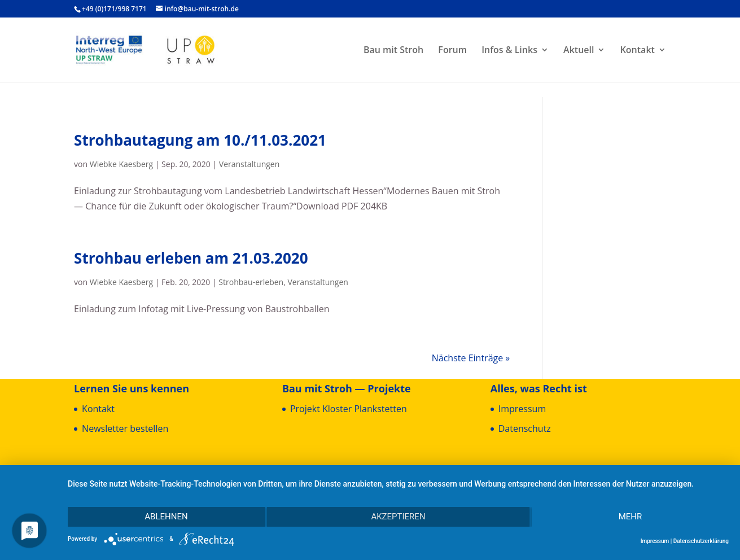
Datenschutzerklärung (701, 541)
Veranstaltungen (249, 164)
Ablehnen (166, 517)
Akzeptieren (398, 517)
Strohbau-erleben (251, 282)
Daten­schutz (525, 428)
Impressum (655, 541)
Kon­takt (638, 51)
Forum (452, 51)
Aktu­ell (579, 51)
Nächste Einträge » (471, 358)
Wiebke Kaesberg (121, 164)
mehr (630, 517)
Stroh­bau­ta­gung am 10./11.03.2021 (200, 140)
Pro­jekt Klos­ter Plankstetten (349, 409)
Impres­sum (522, 409)
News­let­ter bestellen (125, 428)
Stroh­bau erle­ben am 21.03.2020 (191, 258)
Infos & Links (509, 51)
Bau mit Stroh (393, 51)
